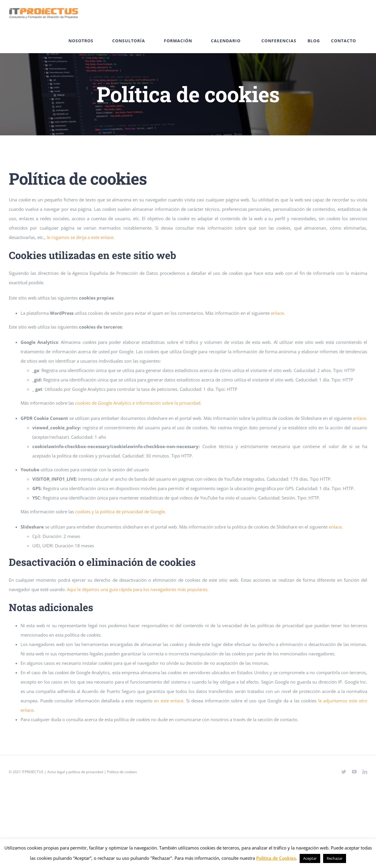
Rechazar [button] (335, 858)
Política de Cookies (276, 858)
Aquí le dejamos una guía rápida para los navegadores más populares (137, 589)
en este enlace (169, 701)
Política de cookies (122, 772)
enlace (277, 313)
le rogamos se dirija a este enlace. (81, 237)
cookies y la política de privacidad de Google (120, 512)
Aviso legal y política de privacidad (75, 772)
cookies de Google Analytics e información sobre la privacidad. (138, 403)
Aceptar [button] (310, 858)
